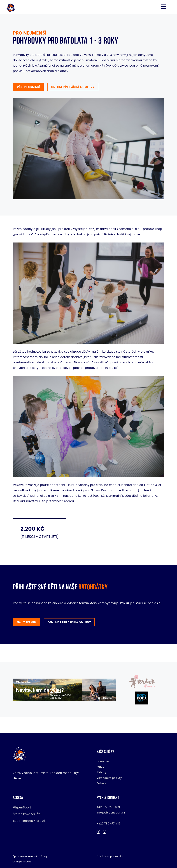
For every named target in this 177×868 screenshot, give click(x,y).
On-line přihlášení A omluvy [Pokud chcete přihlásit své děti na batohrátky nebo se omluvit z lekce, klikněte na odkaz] (69, 623)
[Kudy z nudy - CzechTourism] (64, 690)
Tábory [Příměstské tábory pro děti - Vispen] (101, 772)
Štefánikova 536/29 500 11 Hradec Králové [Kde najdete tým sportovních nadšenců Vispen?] (29, 814)
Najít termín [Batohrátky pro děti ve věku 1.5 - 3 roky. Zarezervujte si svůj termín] (27, 623)
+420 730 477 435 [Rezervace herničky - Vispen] (109, 824)
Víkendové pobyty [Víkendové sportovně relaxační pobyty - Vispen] (109, 778)
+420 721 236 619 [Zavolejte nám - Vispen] (108, 807)
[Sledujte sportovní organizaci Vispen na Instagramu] (104, 833)
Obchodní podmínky (110, 856)
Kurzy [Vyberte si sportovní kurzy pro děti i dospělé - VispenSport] (100, 767)
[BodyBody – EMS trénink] (142, 698)
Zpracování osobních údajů (30, 856)
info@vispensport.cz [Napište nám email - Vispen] (111, 813)
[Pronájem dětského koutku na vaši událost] (142, 681)
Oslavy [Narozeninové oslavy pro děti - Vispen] (101, 784)
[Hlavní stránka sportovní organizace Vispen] (11, 7)
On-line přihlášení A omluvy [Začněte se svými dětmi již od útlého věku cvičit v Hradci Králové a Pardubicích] (73, 87)
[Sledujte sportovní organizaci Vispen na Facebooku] (98, 833)
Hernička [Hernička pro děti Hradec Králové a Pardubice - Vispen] (103, 761)
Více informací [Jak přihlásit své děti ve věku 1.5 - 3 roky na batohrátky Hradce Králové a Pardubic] (28, 87)
